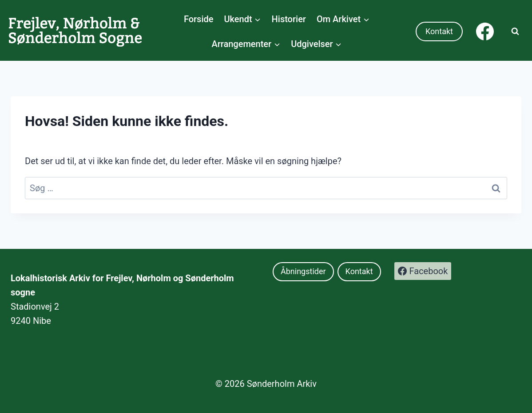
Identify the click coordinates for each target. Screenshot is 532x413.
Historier (289, 19)
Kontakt (439, 31)
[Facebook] (485, 31)
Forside (199, 19)
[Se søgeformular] (515, 31)
